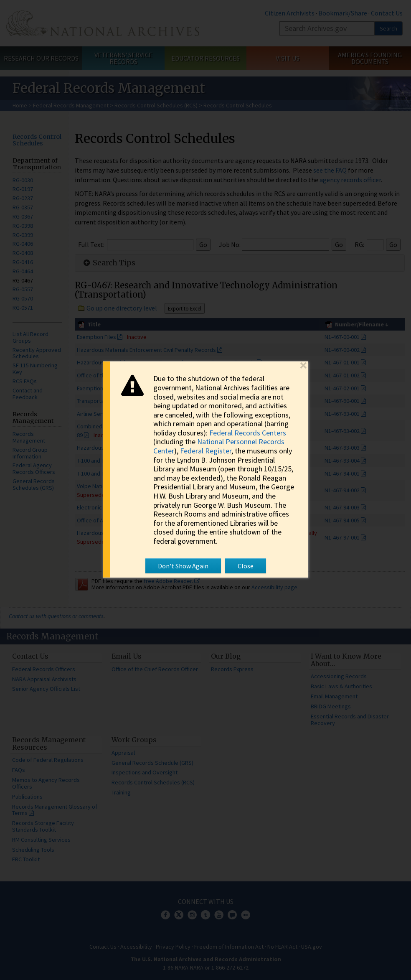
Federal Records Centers (248, 433)
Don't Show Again (183, 565)
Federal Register (206, 451)
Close (246, 565)
